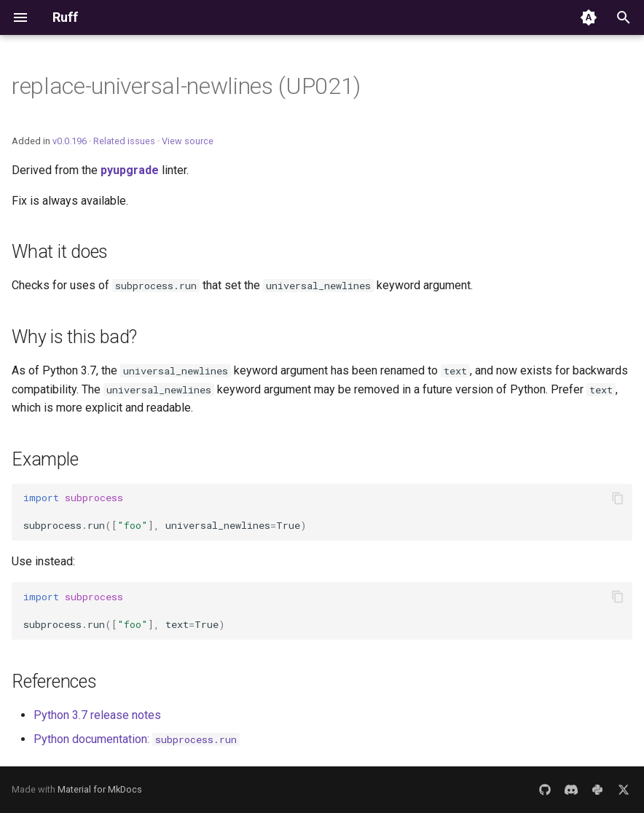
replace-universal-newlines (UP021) (186, 86)
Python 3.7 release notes (97, 715)
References (54, 682)
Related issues (124, 141)
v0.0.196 (70, 141)
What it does (60, 252)
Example (45, 459)
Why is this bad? (74, 337)
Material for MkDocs (100, 789)
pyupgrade (130, 170)
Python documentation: (137, 739)
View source (188, 141)
